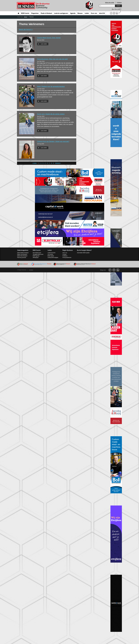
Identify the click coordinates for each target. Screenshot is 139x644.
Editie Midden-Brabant (23, 253)
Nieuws (80, 13)
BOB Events (25, 13)
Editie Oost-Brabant (22, 254)
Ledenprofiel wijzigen (53, 258)
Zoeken (118, 6)
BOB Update (51, 256)
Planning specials (22, 258)
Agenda (73, 13)
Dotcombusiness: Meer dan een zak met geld (52, 59)
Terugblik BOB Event (38, 254)
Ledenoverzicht (51, 253)
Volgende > (58, 163)
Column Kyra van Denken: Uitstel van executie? (53, 141)
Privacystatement (67, 258)
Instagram (114, 270)
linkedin (118, 270)
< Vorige (34, 163)
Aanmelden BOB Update (83, 253)
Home (19, 13)
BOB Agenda (36, 256)
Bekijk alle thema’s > (26, 30)
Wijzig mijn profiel (110, 3)
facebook (110, 270)
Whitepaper (36, 258)
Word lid (102, 13)
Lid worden (50, 254)
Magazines (35, 13)
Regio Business (34, 6)
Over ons (94, 13)
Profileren (119, 3)
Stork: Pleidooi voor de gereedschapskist (51, 87)
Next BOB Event (37, 253)
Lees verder (44, 44)
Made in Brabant (46, 13)
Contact (64, 254)
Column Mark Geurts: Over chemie (49, 38)
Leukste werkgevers (61, 13)
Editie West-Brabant (22, 256)
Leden (87, 13)
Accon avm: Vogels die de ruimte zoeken (51, 114)
